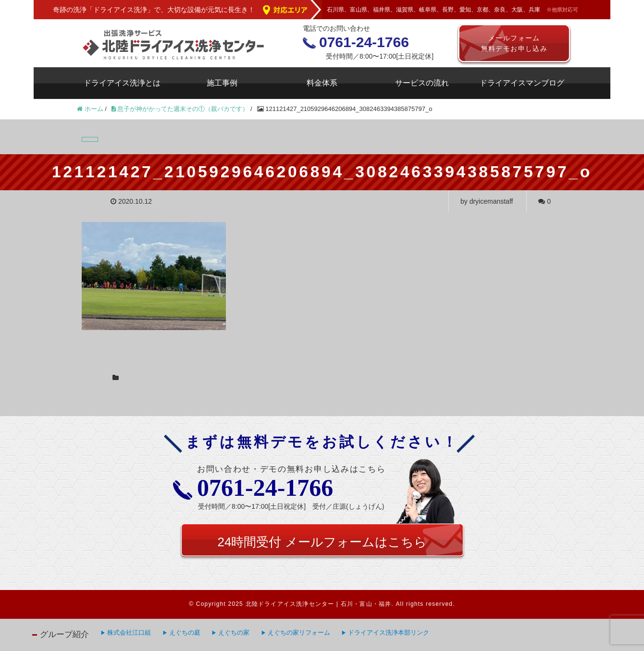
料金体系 (322, 83)
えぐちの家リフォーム (299, 633)
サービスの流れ (422, 83)
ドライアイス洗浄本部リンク (389, 633)
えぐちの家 (234, 633)
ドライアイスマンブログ (522, 83)
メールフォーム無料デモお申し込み (514, 43)
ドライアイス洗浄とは (122, 83)
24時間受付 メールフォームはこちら (322, 542)
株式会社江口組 (129, 633)
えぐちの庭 (185, 633)
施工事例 (222, 83)
